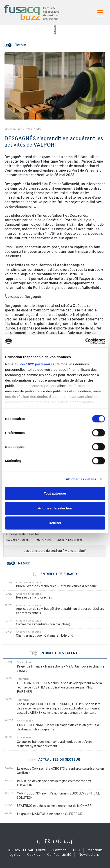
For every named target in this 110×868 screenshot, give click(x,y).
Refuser (55, 523)
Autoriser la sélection (55, 508)
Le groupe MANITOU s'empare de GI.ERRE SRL (51, 814)
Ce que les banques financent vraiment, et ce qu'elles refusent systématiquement (55, 744)
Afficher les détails (81, 479)
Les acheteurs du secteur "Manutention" (55, 551)
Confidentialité (59, 855)
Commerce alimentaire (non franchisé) (43, 625)
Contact (59, 850)
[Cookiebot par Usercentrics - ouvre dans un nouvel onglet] (85, 341)
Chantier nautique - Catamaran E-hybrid (45, 636)
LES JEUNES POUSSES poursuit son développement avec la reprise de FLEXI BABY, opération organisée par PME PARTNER (59, 688)
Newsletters (89, 855)
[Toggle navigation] (100, 12)
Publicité (55, 30)
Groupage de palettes (23, 535)
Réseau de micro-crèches (34, 598)
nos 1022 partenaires (37, 364)
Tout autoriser (55, 493)
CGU (77, 850)
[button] (15, 45)
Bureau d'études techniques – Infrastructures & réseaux (56, 586)
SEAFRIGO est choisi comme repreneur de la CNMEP (54, 806)
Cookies (34, 855)
